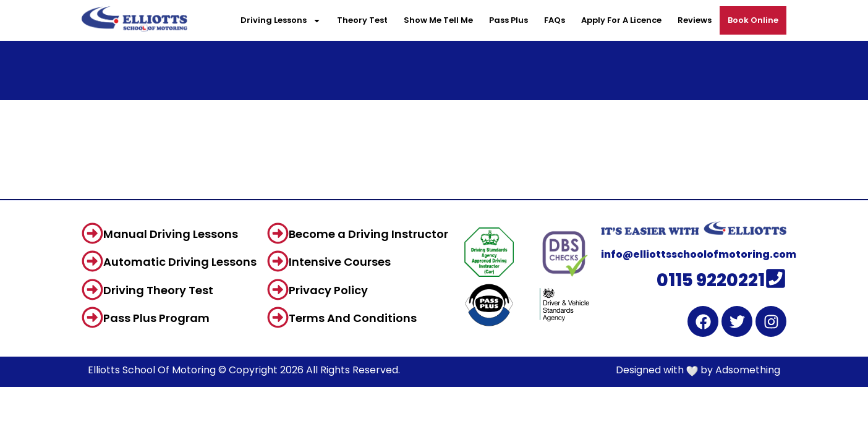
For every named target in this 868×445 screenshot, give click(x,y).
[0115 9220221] (776, 278)
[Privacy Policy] (278, 290)
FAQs (555, 20)
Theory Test (362, 20)
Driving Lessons (281, 21)
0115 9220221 (711, 280)
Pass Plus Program (156, 318)
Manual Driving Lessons (171, 234)
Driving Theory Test (158, 290)
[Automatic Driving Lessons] (92, 261)
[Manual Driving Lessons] (92, 233)
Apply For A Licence (621, 20)
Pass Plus (508, 20)
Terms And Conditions (353, 318)
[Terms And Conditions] (278, 317)
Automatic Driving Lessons (180, 262)
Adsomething (748, 370)
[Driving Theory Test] (92, 290)
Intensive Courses (340, 262)
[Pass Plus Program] (92, 317)
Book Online (753, 20)
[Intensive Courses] (278, 261)
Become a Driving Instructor (368, 234)
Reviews (695, 20)
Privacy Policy (328, 290)
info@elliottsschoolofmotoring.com (699, 254)
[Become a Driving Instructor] (278, 233)
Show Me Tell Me (438, 20)
